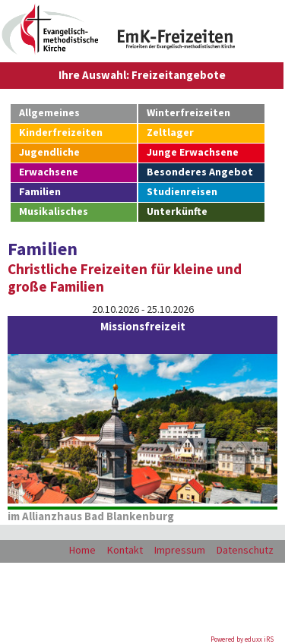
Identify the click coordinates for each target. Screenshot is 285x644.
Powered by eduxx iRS (242, 639)
